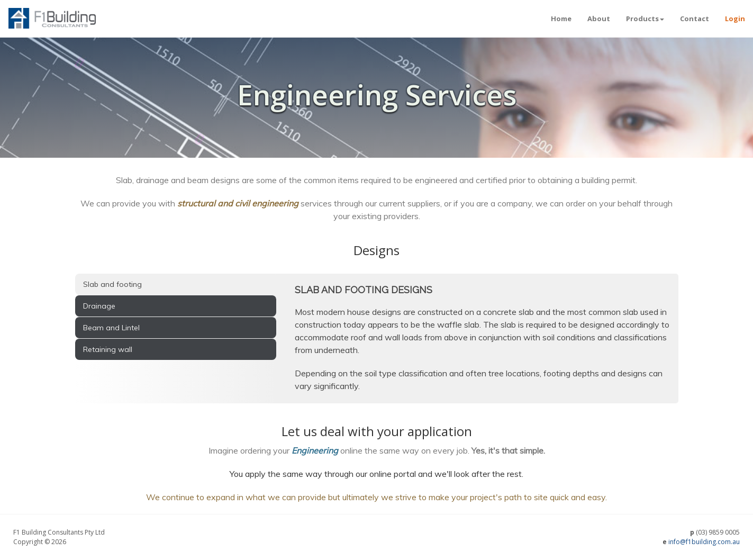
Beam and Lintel (111, 328)
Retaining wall (108, 349)
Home (561, 19)
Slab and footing (112, 284)
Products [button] (645, 19)
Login (735, 19)
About (599, 19)
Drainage (99, 306)
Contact (695, 19)
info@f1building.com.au (704, 542)
